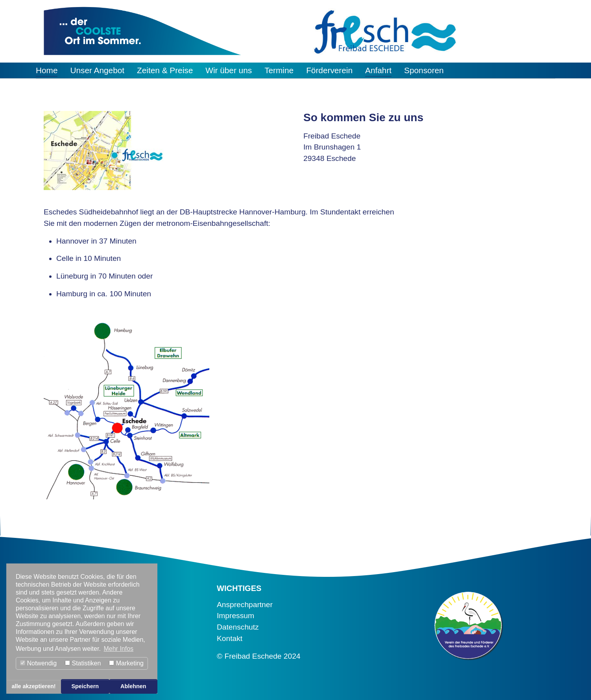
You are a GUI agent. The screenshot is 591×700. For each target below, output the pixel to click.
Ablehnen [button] (133, 686)
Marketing (126, 663)
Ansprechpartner (245, 605)
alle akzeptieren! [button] (34, 686)
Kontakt (230, 638)
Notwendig (38, 663)
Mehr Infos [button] (118, 649)
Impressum (235, 616)
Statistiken (83, 663)
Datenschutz (238, 627)
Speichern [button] (85, 686)
